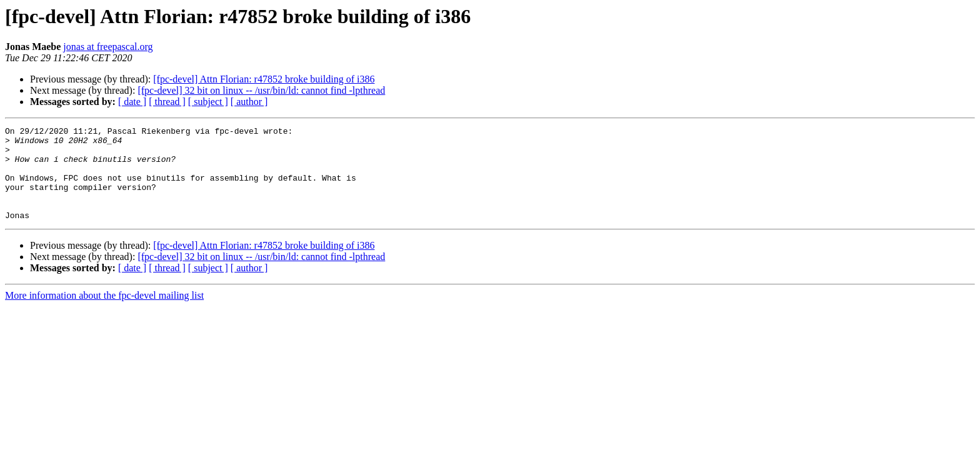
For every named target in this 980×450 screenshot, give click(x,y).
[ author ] (249, 102)
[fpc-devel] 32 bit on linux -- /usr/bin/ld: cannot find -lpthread (261, 90)
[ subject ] (208, 102)
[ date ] (132, 102)
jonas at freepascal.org (108, 47)
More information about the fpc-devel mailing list (104, 314)
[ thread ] (167, 102)
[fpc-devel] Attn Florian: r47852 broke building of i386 (264, 79)
